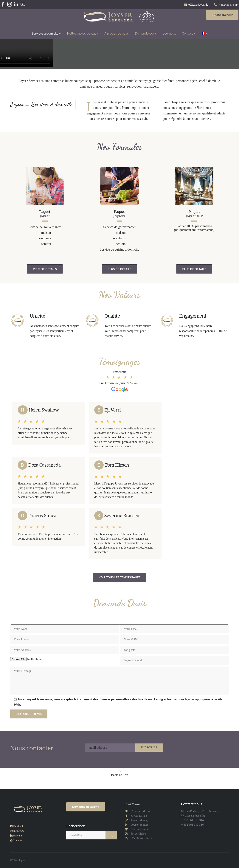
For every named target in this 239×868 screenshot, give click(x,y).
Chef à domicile (140, 829)
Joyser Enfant (139, 816)
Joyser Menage (140, 820)
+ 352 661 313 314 (229, 5)
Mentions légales (142, 838)
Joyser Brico (138, 834)
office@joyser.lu (194, 816)
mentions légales (183, 699)
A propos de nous (142, 811)
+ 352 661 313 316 (192, 825)
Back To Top (119, 775)
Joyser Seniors (140, 825)
